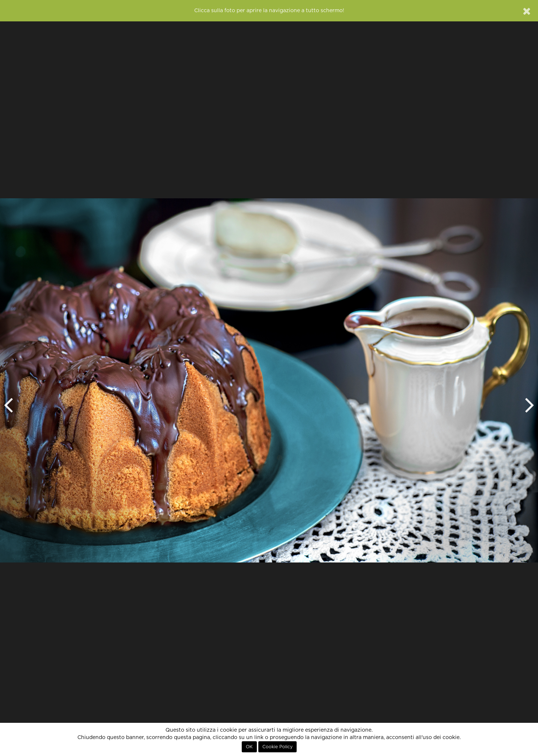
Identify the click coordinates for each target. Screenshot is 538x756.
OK (249, 747)
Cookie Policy (277, 747)
